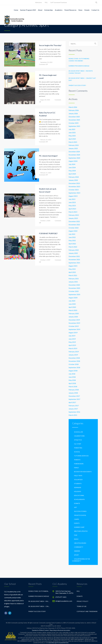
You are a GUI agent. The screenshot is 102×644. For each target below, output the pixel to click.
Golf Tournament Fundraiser (59, 2)
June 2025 (72, 133)
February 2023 (74, 215)
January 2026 (73, 113)
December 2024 (74, 152)
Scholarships (49, 10)
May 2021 (72, 269)
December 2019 (74, 320)
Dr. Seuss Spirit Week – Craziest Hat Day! (82, 79)
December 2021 (74, 256)
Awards (77, 551)
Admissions (38, 2)
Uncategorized (80, 543)
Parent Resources (70, 10)
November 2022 (74, 225)
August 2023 (73, 196)
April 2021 (72, 272)
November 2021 (74, 259)
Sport (7, 47)
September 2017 (74, 399)
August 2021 (73, 266)
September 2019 (74, 329)
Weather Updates (81, 531)
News (80, 10)
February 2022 (74, 250)
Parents (8, 254)
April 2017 (72, 402)
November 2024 (74, 155)
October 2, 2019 (45, 260)
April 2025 (72, 139)
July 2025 (72, 129)
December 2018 (74, 358)
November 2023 (74, 186)
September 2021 (74, 263)
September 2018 (74, 367)
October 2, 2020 (45, 221)
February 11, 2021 (46, 173)
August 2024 (73, 161)
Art (76, 507)
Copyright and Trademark (87, 611)
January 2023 (73, 218)
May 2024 (72, 171)
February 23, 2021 (46, 140)
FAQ (46, 2)
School (8, 201)
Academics (59, 10)
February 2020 (74, 313)
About (40, 10)
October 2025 (74, 123)
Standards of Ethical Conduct (40, 630)
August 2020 (73, 298)
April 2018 (72, 383)
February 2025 (74, 145)
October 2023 (74, 190)
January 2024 (73, 180)
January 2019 (73, 355)
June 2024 (72, 167)
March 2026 (73, 107)
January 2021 (73, 282)
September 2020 (74, 294)
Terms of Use (82, 606)
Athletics (8, 50)
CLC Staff (8, 249)
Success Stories (80, 511)
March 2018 (73, 386)
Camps (77, 519)
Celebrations (79, 436)
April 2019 (72, 345)
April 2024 (72, 174)
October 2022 (74, 228)
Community (9, 248)
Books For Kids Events (83, 472)
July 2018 (72, 374)
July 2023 (72, 199)
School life (9, 48)
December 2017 (74, 396)
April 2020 (72, 307)
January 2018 (73, 393)
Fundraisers (79, 464)
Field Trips (78, 476)
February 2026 (74, 110)
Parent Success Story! (77, 85)
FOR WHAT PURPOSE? (48, 233)
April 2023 (72, 209)
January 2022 (73, 253)
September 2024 (74, 158)
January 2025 (73, 148)
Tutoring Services (11, 247)
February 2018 (74, 390)
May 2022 (72, 240)
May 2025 (72, 136)
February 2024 (74, 177)
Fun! (76, 535)
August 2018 (73, 371)
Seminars (78, 487)
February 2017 (74, 406)
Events (77, 523)
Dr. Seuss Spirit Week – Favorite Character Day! (81, 72)
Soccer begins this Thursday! (50, 45)
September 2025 (74, 126)
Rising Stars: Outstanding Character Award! (79, 60)
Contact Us (95, 10)
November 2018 (74, 361)
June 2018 (72, 377)
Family (7, 242)
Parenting (9, 245)
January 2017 (73, 409)
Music (76, 539)
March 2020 (73, 310)
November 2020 (74, 288)
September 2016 (74, 412)
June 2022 (72, 237)
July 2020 (72, 301)
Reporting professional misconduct (60, 630)
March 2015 (73, 415)
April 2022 (72, 244)
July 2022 (72, 234)
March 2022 (73, 247)
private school (80, 515)
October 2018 (74, 364)
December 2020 (74, 285)
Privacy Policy (82, 601)
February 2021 (74, 279)
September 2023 (74, 193)
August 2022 (73, 231)
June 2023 (72, 202)
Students (8, 244)
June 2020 (72, 304)
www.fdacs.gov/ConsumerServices (58, 643)
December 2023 (74, 183)
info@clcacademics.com (64, 601)
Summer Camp (79, 527)
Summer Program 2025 (28, 10)
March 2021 (73, 275)
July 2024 (72, 164)
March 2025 (73, 142)
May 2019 (72, 342)
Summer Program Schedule (79, 66)
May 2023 (72, 206)
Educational (9, 240)
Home (16, 10)
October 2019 (74, 326)
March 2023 (73, 212)
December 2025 (74, 117)
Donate (87, 10)
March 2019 (73, 348)
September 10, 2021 (46, 62)
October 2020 (74, 291)
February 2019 (74, 352)
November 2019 (74, 323)
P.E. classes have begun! (48, 156)
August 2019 (73, 333)
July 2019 (72, 336)
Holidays (78, 491)
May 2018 (72, 380)
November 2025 (74, 120)
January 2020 (73, 317)
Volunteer (78, 480)
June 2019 (72, 339)
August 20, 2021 (45, 100)
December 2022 (74, 221)
